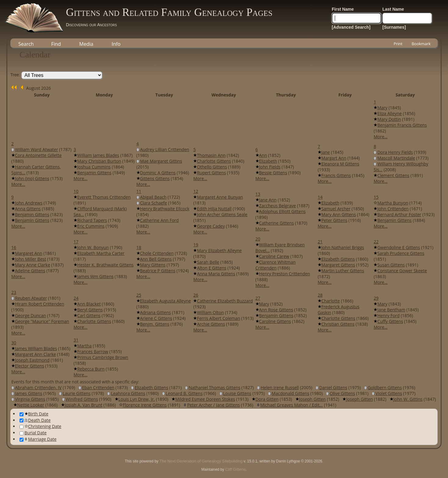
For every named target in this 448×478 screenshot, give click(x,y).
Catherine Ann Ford (159, 220)
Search (26, 44)
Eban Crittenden (98, 387)
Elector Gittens (29, 366)
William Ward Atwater (36, 149)
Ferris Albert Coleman (219, 318)
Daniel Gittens (333, 387)
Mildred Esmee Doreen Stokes (205, 399)
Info (116, 44)
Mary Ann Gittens (339, 214)
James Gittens (29, 393)
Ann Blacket (89, 304)
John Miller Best (31, 259)
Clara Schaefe (154, 203)
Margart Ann (334, 158)
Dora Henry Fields (395, 152)
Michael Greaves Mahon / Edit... (292, 405)
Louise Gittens (237, 393)
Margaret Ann (29, 253)
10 (76, 191)
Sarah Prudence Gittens (401, 253)
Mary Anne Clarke (33, 265)
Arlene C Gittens (156, 318)
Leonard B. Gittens (184, 393)
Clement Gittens (393, 175)
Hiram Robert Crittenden (40, 304)
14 (320, 197)
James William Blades (36, 348)
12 (196, 191)
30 (14, 343)
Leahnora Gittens (128, 393)
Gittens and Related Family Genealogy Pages (169, 12)
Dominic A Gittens (158, 173)
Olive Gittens (342, 393)
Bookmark (421, 44)
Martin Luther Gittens (343, 271)
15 (376, 197)
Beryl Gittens (90, 310)
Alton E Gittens (211, 268)
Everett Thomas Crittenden (104, 197)
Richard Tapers (92, 220)
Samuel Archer (336, 209)
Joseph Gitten (313, 399)
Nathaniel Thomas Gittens (214, 387)
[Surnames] (394, 27)
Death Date (35, 420)
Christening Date (40, 426)
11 (139, 191)
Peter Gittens (334, 220)
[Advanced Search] (351, 27)
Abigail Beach (153, 197)
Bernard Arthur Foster (399, 214)
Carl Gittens (89, 315)
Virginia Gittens (30, 399)
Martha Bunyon (393, 203)
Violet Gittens (389, 393)
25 (139, 295)
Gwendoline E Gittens (399, 247)
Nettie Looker (31, 405)
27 (258, 298)
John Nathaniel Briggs (343, 247)
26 (196, 295)
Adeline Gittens (30, 271)
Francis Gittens (336, 175)
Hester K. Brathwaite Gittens (105, 265)
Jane (326, 152)
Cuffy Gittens (390, 321)
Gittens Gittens (155, 178)
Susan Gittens (391, 265)
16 (14, 247)
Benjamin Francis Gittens (402, 125)
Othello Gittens (212, 167)
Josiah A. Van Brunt (84, 405)
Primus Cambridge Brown (103, 357)
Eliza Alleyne (389, 113)
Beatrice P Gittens (158, 271)
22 (376, 242)
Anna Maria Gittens (216, 274)
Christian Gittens (338, 324)
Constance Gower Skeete (402, 271)
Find (56, 44)
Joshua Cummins (94, 167)
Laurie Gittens (76, 393)
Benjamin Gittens (94, 173)
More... (381, 137)
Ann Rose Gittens (276, 310)
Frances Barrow (93, 351)
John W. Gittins (408, 399)
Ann (263, 155)
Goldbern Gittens (385, 387)
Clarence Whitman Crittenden (276, 265)
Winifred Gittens (82, 399)
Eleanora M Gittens (340, 164)
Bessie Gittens (273, 173)
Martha (84, 346)
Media (86, 44)
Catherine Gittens (276, 223)
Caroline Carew (274, 256)
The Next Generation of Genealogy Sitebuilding (201, 461)
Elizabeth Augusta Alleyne (166, 301)
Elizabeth (268, 161)
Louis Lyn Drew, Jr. (137, 399)
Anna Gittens (28, 209)
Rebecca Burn (91, 369)
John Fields (270, 167)
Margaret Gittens (338, 265)
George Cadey (211, 226)
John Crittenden (393, 209)
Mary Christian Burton (99, 161)
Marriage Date (38, 439)
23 (14, 292)
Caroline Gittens (275, 321)
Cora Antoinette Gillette (38, 155)
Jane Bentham (391, 310)
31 (76, 340)
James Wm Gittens (95, 276)
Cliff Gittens (235, 469)
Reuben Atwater (31, 298)
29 (376, 298)
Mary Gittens (153, 265)
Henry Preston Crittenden (285, 274)
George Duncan (31, 315)
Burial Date (33, 433)
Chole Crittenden (157, 253)
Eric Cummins (91, 226)
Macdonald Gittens (290, 393)
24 (76, 298)
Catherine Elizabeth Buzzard (225, 301)
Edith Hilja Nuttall (214, 209)
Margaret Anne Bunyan (220, 197)
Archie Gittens (211, 324)
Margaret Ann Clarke (35, 354)
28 (320, 295)
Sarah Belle (208, 262)
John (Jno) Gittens (32, 178)
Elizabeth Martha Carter (101, 253)
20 (258, 239)
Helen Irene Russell (280, 387)
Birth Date (34, 414)
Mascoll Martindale (396, 158)
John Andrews (29, 203)
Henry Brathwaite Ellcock (165, 209)
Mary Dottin (389, 119)
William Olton (210, 312)
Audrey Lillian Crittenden (165, 149)
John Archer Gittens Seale (222, 214)
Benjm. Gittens (155, 324)
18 (139, 247)
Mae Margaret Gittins (161, 161)
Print (398, 44)
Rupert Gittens (211, 173)
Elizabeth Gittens (338, 259)
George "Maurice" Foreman (42, 321)
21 (320, 242)
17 (76, 242)
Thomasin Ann (211, 155)
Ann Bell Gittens (156, 259)
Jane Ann (268, 200)
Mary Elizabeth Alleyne (219, 250)
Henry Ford (388, 315)
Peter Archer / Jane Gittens (213, 405)
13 (258, 194)
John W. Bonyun (93, 247)
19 (196, 245)
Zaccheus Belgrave (278, 206)
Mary (382, 108)
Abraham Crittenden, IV (38, 387)
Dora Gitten (267, 399)
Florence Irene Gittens (145, 405)
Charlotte (331, 301)
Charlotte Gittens (214, 161)
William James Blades (98, 155)
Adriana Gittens (155, 312)
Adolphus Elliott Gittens (282, 211)
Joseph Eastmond (32, 360)
